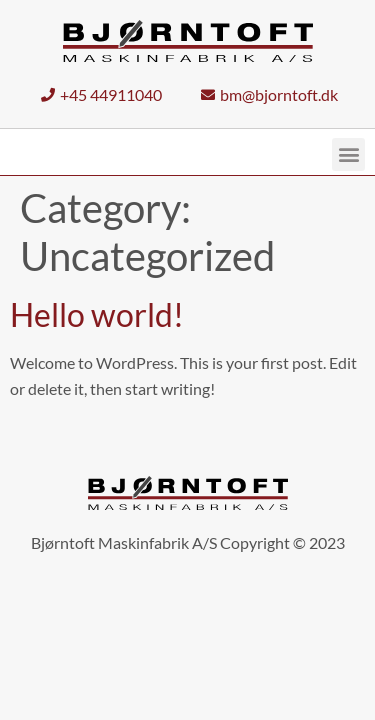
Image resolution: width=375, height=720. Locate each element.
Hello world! (97, 315)
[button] (348, 155)
